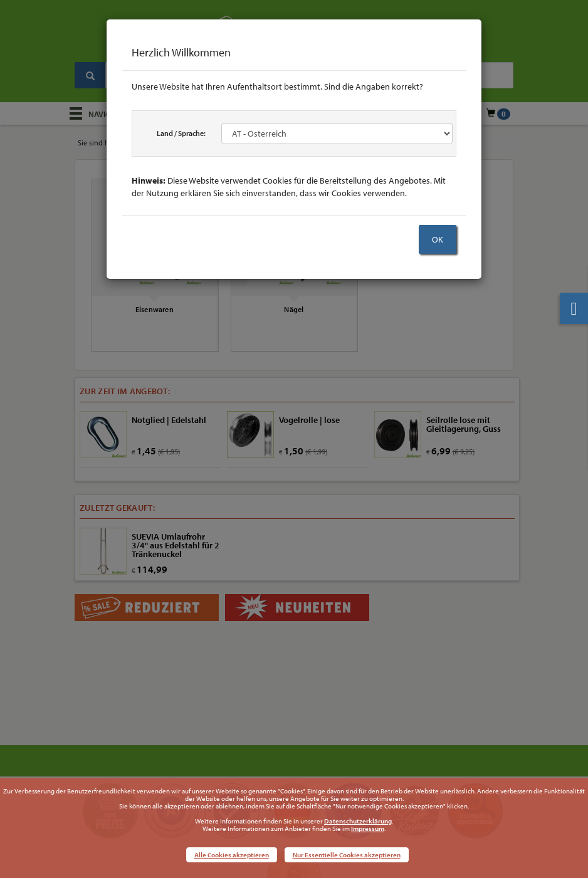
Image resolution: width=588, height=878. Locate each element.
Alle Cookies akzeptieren (232, 855)
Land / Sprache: (181, 133)
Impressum (368, 828)
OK (438, 239)
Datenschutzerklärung (358, 821)
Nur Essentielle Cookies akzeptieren (347, 855)
